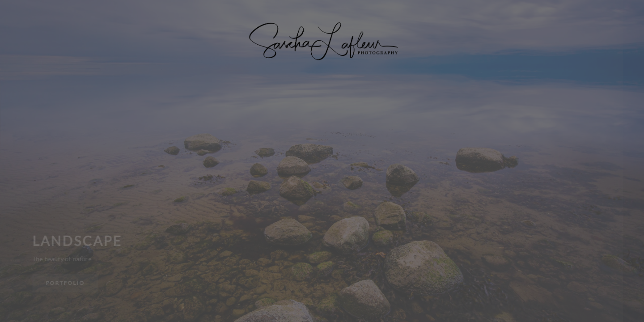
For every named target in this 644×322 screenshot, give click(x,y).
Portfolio (66, 283)
